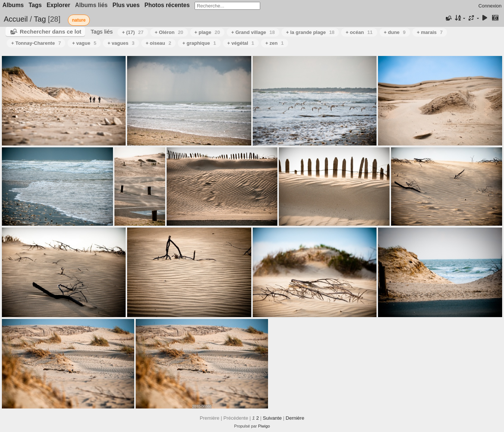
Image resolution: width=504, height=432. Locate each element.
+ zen (275, 43)
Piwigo (264, 426)
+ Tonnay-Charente (36, 43)
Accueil (16, 19)
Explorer (58, 5)
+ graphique (199, 43)
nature (79, 20)
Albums (13, 5)
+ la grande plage (310, 32)
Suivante (272, 418)
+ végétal (241, 43)
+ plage (207, 32)
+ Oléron (169, 32)
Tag (40, 19)
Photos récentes (167, 5)
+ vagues (121, 43)
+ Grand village (253, 32)
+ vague (84, 43)
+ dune (395, 32)
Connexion (490, 6)
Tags (35, 5)
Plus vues (126, 5)
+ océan (359, 32)
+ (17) (133, 32)
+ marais (430, 32)
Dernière (295, 418)
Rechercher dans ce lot (51, 32)
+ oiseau (159, 43)
